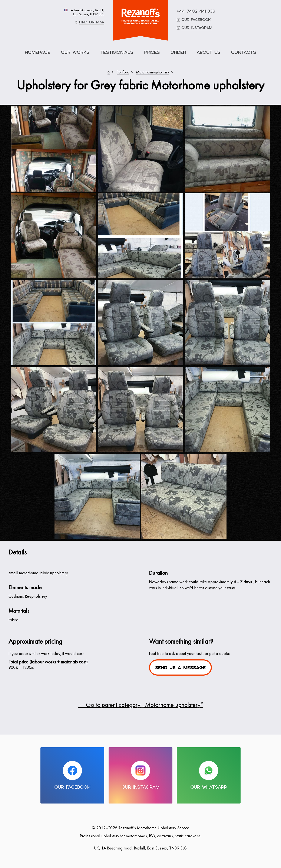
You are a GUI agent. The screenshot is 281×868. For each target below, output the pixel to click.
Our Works (75, 52)
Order (178, 52)
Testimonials (117, 52)
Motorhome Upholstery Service (140, 16)
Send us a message (180, 668)
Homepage (38, 52)
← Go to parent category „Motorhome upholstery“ (141, 705)
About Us (209, 52)
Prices (152, 52)
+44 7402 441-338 (196, 11)
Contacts (244, 52)
